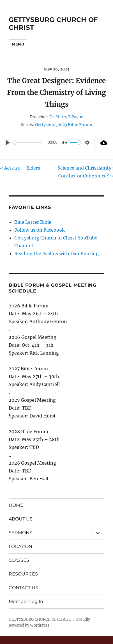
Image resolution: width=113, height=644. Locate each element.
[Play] (8, 143)
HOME (16, 505)
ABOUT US (21, 519)
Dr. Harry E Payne (66, 117)
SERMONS (20, 533)
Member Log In (26, 601)
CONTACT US (23, 588)
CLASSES (19, 560)
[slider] (28, 142)
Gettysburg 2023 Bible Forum (64, 125)
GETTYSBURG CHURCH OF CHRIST (40, 619)
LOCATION (20, 546)
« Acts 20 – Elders (20, 168)
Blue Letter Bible (33, 222)
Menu (18, 44)
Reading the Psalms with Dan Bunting (56, 254)
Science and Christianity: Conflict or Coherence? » (85, 172)
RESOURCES (23, 574)
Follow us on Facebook (40, 230)
